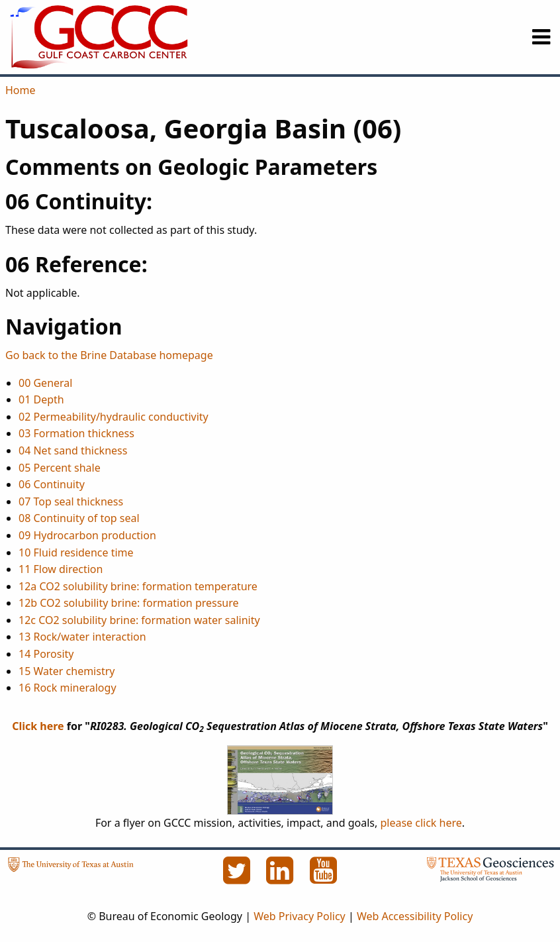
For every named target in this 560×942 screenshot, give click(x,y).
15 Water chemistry (67, 671)
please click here (421, 823)
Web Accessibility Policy (415, 916)
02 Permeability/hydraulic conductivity (114, 417)
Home (21, 90)
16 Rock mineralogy (68, 688)
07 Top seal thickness (71, 501)
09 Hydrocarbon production (87, 535)
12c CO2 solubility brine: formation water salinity (139, 620)
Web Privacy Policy (300, 916)
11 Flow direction (61, 569)
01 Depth (41, 399)
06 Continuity (52, 484)
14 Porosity (46, 654)
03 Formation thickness (76, 433)
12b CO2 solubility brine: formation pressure (129, 603)
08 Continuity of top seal (79, 518)
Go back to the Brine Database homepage (109, 355)
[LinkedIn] (281, 878)
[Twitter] (238, 878)
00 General (45, 383)
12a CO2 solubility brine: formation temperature (138, 586)
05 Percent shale (60, 468)
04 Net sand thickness (73, 450)
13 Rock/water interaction (82, 637)
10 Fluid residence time (76, 552)
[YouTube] (324, 878)
